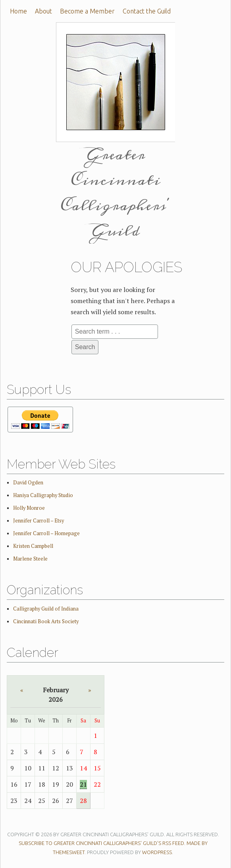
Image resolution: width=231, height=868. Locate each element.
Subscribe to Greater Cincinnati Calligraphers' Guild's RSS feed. (102, 843)
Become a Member (87, 11)
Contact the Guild (147, 11)
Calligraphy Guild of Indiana (46, 609)
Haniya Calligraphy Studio (43, 495)
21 (83, 784)
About (43, 11)
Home (18, 11)
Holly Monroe (29, 508)
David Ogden (28, 483)
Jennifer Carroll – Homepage (46, 533)
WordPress (157, 852)
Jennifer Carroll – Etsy (38, 521)
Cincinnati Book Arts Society (46, 621)
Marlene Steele (30, 559)
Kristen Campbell (33, 546)
